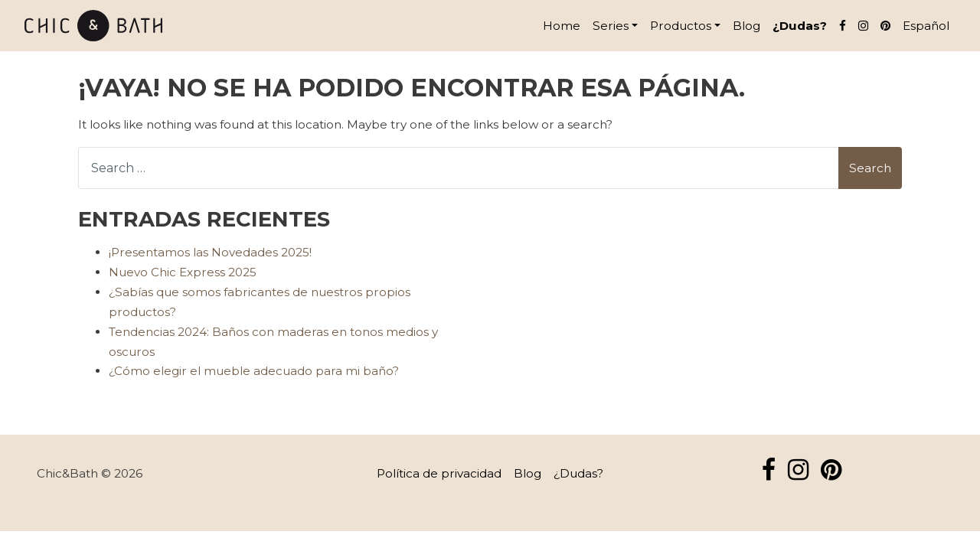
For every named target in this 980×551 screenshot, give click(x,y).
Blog (746, 26)
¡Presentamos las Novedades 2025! (210, 252)
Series (611, 26)
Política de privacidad (439, 473)
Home (562, 26)
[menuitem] (926, 26)
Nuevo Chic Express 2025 (183, 272)
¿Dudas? (800, 26)
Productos (681, 26)
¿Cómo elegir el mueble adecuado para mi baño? (254, 371)
